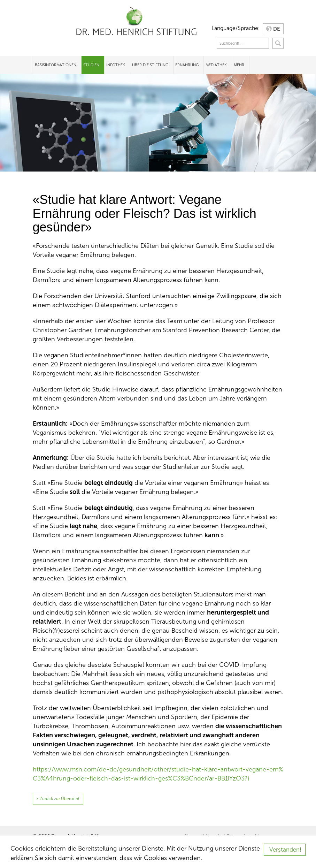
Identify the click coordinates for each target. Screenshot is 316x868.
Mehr (239, 65)
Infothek (116, 65)
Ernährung (187, 65)
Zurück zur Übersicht (60, 799)
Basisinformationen (56, 65)
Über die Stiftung (150, 65)
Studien (91, 65)
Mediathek (216, 65)
